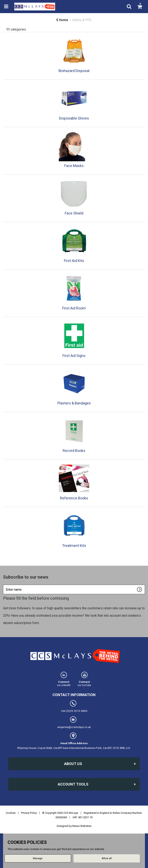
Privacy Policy (29, 813)
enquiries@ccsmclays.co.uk (74, 722)
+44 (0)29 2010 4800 (74, 706)
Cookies (11, 813)
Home (62, 20)
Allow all (107, 858)
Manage (38, 858)
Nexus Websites (82, 826)
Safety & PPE (82, 20)
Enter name (4, 585)
